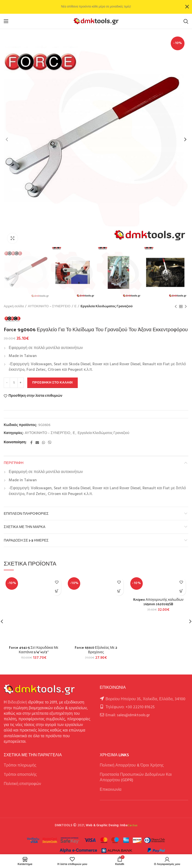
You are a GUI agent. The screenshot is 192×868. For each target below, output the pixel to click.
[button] (57, 591)
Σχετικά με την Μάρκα (24, 527)
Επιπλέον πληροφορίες (26, 513)
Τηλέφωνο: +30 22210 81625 (130, 707)
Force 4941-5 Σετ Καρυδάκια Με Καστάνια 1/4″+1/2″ (34, 650)
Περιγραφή (14, 463)
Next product (186, 307)
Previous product (176, 307)
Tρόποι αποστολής (20, 775)
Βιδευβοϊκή (17, 702)
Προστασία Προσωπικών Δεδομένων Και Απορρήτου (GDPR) (136, 777)
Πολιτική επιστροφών (22, 784)
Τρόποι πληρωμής (20, 765)
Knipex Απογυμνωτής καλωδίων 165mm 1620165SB (158, 602)
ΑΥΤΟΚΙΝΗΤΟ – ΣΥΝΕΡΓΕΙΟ (49, 306)
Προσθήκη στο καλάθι (52, 383)
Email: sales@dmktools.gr (128, 715)
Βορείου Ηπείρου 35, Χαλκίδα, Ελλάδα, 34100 (145, 699)
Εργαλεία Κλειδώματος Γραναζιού (106, 306)
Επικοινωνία (111, 790)
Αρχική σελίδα (14, 306)
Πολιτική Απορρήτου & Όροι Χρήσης (132, 765)
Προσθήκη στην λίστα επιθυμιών (35, 396)
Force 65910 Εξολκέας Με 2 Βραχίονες (96, 650)
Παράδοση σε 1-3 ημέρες (26, 540)
